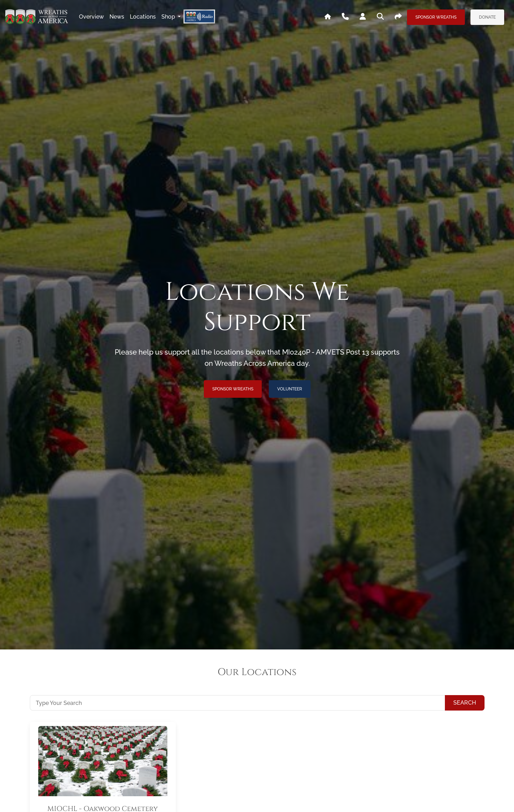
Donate (487, 17)
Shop (169, 17)
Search (465, 703)
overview (91, 17)
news (117, 17)
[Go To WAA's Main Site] (328, 17)
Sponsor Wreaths (436, 17)
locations (143, 17)
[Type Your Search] (238, 703)
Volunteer (290, 389)
